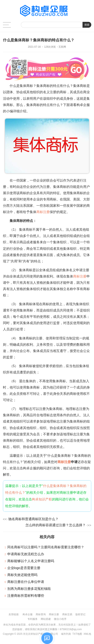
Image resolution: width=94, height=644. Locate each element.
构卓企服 (28, 614)
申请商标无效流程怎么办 (26, 554)
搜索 (87, 25)
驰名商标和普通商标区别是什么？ (33, 519)
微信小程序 (60, 619)
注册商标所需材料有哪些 (26, 596)
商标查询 (41, 614)
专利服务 (33, 619)
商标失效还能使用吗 (22, 575)
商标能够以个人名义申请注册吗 (31, 561)
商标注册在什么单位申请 (26, 582)
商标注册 (43, 212)
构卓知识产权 (42, 499)
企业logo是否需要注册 (24, 568)
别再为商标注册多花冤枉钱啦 (29, 589)
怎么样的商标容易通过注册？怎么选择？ (56, 525)
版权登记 (80, 614)
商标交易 (67, 614)
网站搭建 (46, 619)
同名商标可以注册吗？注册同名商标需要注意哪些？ (46, 547)
